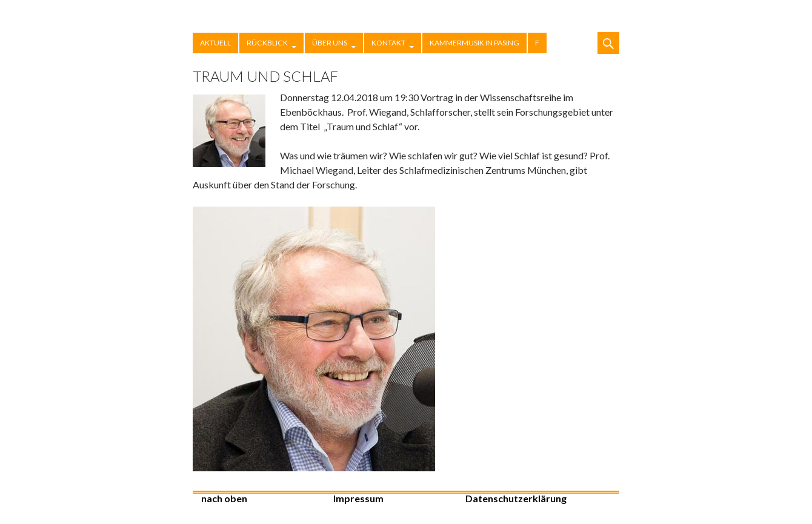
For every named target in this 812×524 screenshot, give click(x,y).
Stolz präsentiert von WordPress (595, 504)
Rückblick (267, 43)
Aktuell (215, 43)
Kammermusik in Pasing (474, 43)
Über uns (330, 43)
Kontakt (388, 43)
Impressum (358, 498)
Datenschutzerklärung (516, 498)
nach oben (224, 498)
